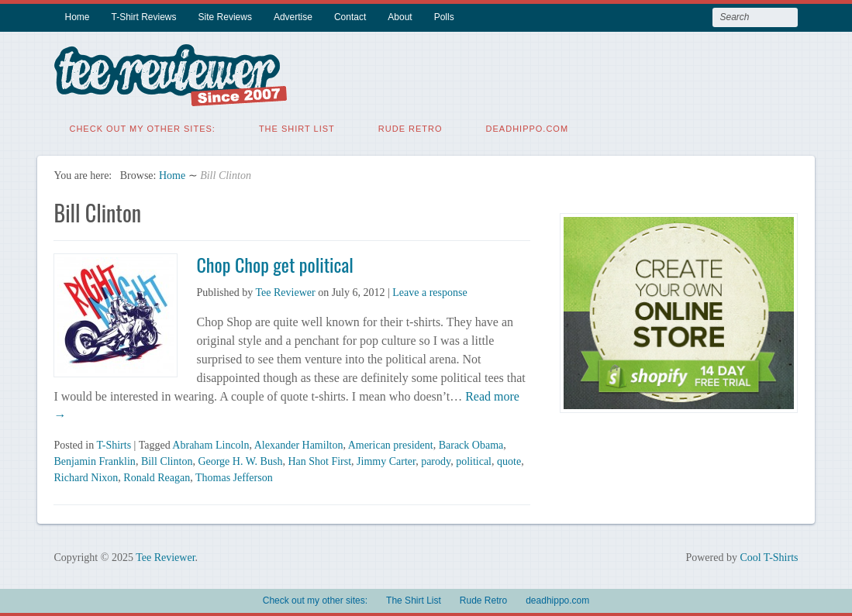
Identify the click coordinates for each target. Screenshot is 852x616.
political (474, 461)
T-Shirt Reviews (144, 17)
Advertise (293, 17)
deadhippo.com (528, 128)
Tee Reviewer (285, 292)
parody (436, 461)
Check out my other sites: (142, 128)
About (400, 17)
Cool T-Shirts (769, 557)
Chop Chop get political (274, 263)
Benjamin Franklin (94, 461)
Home (77, 17)
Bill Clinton (167, 461)
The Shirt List (297, 128)
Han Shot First (319, 461)
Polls (444, 17)
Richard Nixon (86, 477)
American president (391, 444)
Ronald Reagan (157, 477)
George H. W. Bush (240, 461)
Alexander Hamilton (299, 444)
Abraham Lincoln (210, 444)
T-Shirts (114, 444)
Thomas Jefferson (234, 477)
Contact (350, 17)
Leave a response (429, 292)
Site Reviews (225, 17)
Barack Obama (471, 444)
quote (509, 461)
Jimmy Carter (386, 461)
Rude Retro (410, 128)
